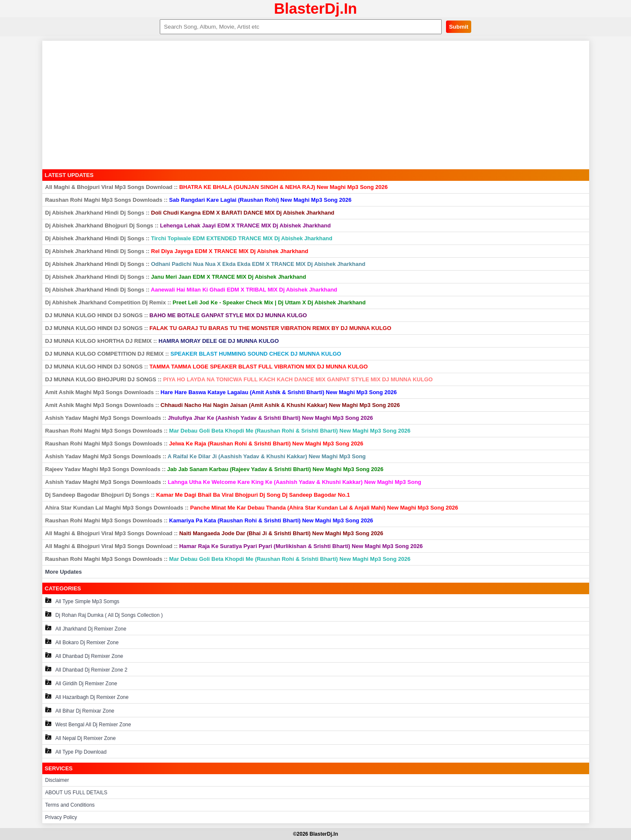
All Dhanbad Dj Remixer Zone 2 (87, 669)
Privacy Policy (61, 817)
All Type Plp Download (76, 751)
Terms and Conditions (70, 805)
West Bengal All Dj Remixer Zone (88, 724)
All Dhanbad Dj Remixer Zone (84, 656)
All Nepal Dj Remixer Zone (81, 738)
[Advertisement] (316, 105)
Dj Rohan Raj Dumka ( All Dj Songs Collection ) (104, 615)
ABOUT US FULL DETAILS (76, 793)
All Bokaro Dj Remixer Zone (82, 642)
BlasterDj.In (315, 8)
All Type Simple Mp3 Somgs (82, 601)
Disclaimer (57, 780)
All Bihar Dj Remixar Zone (80, 710)
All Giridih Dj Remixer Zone (81, 683)
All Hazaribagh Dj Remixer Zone (87, 697)
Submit (459, 27)
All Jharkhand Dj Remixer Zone (86, 628)
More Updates (64, 572)
